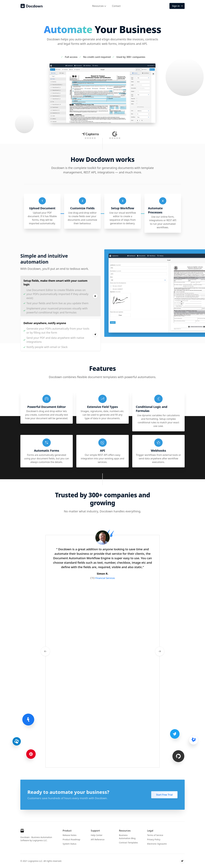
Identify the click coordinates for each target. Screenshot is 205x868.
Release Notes (70, 835)
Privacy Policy (154, 839)
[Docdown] (32, 6)
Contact (116, 6)
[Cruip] (23, 831)
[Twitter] (182, 861)
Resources (99, 6)
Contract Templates (128, 843)
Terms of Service (155, 835)
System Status (69, 844)
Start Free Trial (166, 795)
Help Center (97, 835)
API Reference (98, 839)
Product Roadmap (71, 839)
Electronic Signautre (157, 844)
